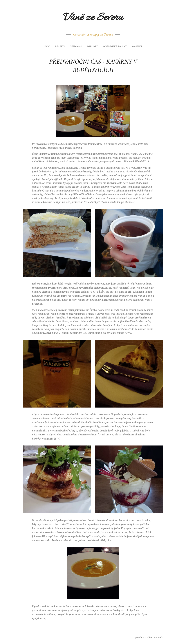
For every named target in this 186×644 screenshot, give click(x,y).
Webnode (158, 638)
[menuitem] (82, 47)
